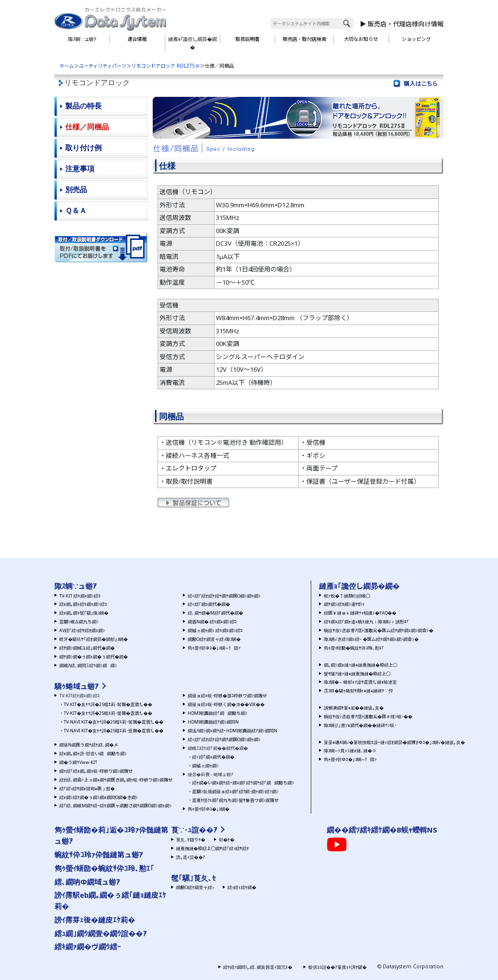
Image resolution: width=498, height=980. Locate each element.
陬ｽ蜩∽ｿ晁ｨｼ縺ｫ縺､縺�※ (350, 751)
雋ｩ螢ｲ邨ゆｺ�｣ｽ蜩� (209, 809)
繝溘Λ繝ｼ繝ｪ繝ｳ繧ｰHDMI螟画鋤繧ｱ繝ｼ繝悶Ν (232, 731)
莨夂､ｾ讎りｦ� (191, 840)
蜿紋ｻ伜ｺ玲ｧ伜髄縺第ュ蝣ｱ (99, 854)
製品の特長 (83, 106)
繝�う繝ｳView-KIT (78, 762)
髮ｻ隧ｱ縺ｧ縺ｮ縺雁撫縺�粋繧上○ (357, 674)
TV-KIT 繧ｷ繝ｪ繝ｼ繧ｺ (80, 596)
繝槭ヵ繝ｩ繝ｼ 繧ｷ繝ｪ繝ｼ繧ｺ (215, 630)
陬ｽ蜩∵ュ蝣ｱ (82, 39)
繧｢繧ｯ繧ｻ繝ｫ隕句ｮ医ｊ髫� (87, 789)
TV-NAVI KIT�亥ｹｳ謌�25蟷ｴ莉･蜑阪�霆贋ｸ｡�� (114, 731)
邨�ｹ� (227, 840)
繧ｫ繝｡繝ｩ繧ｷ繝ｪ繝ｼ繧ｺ (83, 604)
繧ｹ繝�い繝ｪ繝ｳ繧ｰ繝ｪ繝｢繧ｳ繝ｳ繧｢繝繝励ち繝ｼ (243, 783)
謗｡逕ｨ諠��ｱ (191, 857)
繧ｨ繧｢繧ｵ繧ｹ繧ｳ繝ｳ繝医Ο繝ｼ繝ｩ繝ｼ (224, 596)
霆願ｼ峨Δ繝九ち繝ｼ (79, 622)
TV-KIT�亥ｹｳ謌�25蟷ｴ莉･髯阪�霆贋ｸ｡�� (108, 704)
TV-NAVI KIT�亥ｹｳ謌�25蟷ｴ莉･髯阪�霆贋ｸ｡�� (114, 722)
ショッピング (416, 39)
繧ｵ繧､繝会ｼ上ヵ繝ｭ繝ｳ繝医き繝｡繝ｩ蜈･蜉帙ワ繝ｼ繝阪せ (116, 780)
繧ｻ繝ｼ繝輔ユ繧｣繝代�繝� (87, 648)
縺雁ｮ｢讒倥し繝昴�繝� (193, 43)
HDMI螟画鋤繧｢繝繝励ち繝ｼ (218, 713)
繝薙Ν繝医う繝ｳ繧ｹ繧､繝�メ (89, 745)
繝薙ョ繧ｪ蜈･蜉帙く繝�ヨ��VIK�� (226, 704)
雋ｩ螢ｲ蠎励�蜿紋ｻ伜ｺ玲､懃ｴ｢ (354, 648)
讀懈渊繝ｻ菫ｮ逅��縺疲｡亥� (354, 708)
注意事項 (80, 169)
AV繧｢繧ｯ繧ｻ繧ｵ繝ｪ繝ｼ (82, 630)
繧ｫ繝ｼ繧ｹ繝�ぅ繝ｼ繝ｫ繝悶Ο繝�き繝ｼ (99, 797)
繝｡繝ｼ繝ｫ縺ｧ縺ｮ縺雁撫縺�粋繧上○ (361, 665)
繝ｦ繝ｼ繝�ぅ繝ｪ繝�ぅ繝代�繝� (94, 657)
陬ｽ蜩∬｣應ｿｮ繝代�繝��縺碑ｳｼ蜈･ (360, 725)
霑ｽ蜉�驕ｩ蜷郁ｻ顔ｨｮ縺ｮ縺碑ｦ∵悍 (358, 691)
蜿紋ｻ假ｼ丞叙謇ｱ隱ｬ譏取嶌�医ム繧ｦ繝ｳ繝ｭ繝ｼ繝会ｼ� (379, 630)
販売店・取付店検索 (304, 39)
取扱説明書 (248, 39)
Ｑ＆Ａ (76, 210)
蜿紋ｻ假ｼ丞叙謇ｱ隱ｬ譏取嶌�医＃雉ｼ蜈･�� (368, 717)
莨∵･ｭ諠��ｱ (194, 830)
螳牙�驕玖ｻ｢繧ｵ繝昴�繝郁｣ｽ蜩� (94, 639)
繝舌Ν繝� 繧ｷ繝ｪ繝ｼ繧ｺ (212, 622)
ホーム (67, 66)
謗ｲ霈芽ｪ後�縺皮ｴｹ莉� (95, 920)
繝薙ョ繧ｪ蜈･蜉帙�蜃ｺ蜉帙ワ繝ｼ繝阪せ (227, 696)
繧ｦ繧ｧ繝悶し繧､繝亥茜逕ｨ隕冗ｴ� (258, 967)
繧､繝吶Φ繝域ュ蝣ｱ (87, 882)
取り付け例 (83, 148)
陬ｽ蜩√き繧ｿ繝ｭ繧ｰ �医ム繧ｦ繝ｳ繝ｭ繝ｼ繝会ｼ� (371, 639)
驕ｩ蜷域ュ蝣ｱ (77, 686)
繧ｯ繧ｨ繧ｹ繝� (242, 887)
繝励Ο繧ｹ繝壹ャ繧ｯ (195, 887)
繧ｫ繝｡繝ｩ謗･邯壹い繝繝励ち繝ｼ (93, 753)
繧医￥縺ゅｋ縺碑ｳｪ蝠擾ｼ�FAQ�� (360, 613)
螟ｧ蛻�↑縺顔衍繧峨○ (347, 596)
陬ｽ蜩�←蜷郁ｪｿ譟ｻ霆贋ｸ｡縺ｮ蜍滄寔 (360, 682)
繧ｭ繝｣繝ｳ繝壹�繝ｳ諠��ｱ (101, 933)
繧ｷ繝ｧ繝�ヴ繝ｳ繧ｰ (88, 946)
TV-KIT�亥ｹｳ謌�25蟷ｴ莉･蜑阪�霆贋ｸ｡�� (108, 713)
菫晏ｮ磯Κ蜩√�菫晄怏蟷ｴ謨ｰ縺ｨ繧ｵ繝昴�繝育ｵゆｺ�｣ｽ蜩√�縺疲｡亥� (394, 742)
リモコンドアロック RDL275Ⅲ (166, 66)
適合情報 (137, 39)
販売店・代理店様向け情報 (406, 24)
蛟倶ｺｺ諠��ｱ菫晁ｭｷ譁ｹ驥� (338, 967)
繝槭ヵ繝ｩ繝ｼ (205, 766)
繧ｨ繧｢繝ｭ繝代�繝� (209, 604)
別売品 (76, 190)
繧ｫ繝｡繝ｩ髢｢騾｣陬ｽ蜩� (84, 613)
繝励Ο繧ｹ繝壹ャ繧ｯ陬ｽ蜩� (214, 639)
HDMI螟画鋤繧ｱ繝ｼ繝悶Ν (213, 722)
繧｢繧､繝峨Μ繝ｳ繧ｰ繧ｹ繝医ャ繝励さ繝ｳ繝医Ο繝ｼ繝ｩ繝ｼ (116, 806)
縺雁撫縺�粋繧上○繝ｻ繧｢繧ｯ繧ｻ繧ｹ (213, 848)
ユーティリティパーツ (103, 66)
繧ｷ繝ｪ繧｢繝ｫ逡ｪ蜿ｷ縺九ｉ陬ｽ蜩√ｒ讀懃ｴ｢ (366, 622)
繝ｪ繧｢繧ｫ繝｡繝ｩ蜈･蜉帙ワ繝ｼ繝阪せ (96, 771)
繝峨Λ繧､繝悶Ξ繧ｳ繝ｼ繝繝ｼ (88, 665)
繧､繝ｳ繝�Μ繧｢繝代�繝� (215, 613)
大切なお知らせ (361, 39)
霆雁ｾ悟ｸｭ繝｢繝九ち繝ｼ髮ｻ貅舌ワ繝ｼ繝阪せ (235, 800)
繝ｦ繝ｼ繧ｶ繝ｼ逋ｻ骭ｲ (344, 604)
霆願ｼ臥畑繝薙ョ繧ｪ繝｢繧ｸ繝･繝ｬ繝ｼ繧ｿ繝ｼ (235, 791)
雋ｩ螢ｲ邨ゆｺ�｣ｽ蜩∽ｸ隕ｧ (214, 648)
